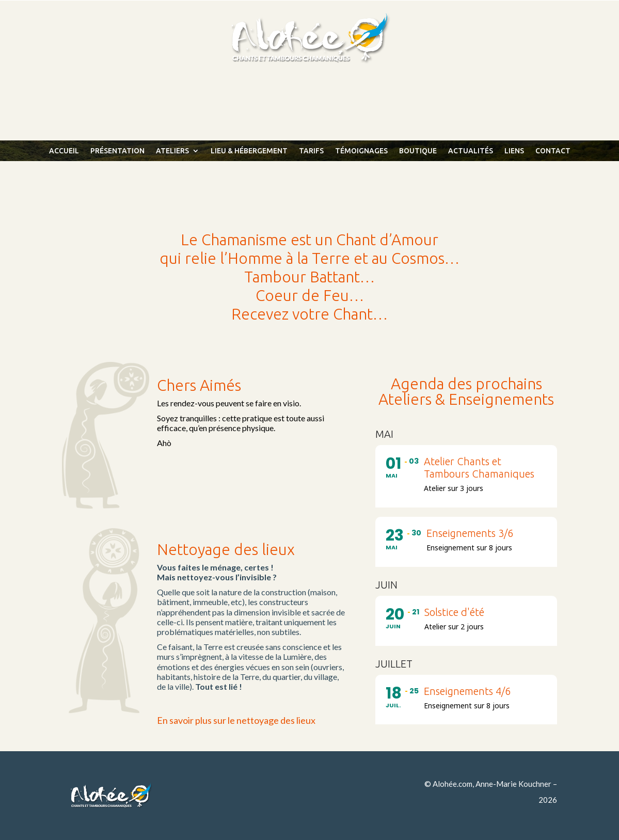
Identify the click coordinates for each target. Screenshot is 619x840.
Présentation (117, 151)
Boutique (418, 151)
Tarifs (311, 151)
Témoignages (361, 151)
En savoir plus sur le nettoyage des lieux (236, 720)
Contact (553, 151)
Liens (514, 151)
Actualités (471, 151)
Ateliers (172, 151)
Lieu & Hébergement (249, 151)
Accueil (64, 151)
